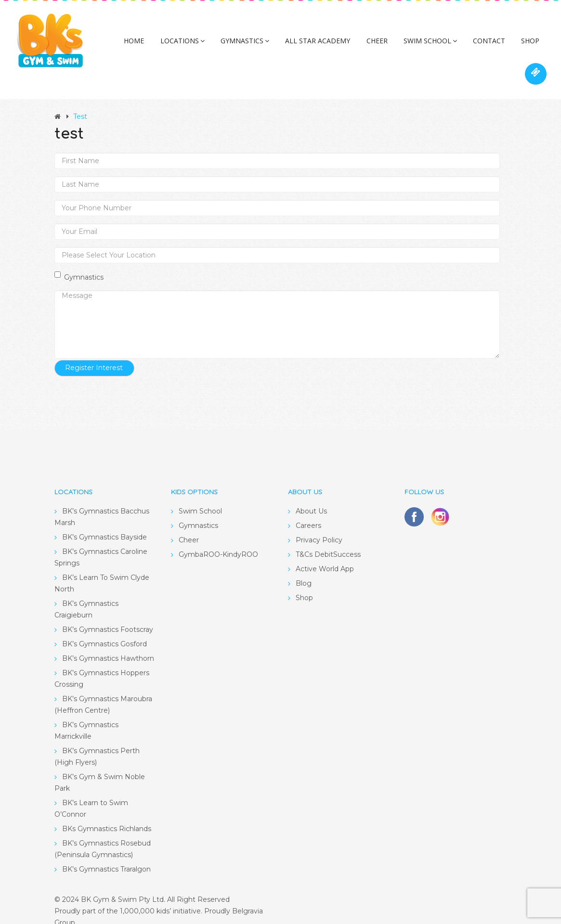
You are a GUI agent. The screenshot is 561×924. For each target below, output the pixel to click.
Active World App (325, 555)
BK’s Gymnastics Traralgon (106, 855)
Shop (503, 45)
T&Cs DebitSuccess (328, 540)
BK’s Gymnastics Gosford (104, 630)
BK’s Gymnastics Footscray (108, 616)
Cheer (360, 45)
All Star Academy (304, 45)
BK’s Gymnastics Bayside (104, 523)
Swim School (410, 45)
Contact (465, 45)
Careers (308, 512)
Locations (176, 45)
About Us (311, 497)
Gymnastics (235, 45)
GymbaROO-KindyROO (218, 540)
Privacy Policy (319, 526)
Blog (304, 569)
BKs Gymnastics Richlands (107, 815)
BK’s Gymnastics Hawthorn (108, 644)
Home (131, 45)
